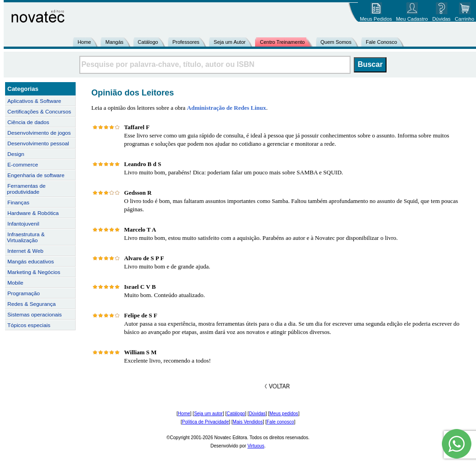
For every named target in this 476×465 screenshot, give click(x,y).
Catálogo (148, 42)
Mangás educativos (31, 261)
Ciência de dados (28, 122)
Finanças (18, 202)
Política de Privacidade (206, 422)
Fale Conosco (381, 42)
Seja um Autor (229, 42)
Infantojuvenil (23, 224)
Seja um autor (208, 414)
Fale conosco (280, 422)
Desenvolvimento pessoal (38, 143)
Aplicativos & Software (34, 101)
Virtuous (256, 446)
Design (16, 154)
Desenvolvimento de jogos (39, 133)
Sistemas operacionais (35, 314)
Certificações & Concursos (39, 111)
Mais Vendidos (248, 422)
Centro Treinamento (282, 42)
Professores (186, 42)
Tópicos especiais (29, 325)
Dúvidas (257, 414)
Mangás (114, 42)
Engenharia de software (36, 175)
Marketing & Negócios (34, 272)
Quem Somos (336, 42)
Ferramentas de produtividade (26, 189)
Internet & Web (25, 251)
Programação (24, 293)
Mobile (15, 283)
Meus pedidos (284, 414)
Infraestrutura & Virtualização (26, 237)
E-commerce (23, 164)
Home (84, 42)
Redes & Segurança (32, 304)
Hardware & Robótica (33, 213)
